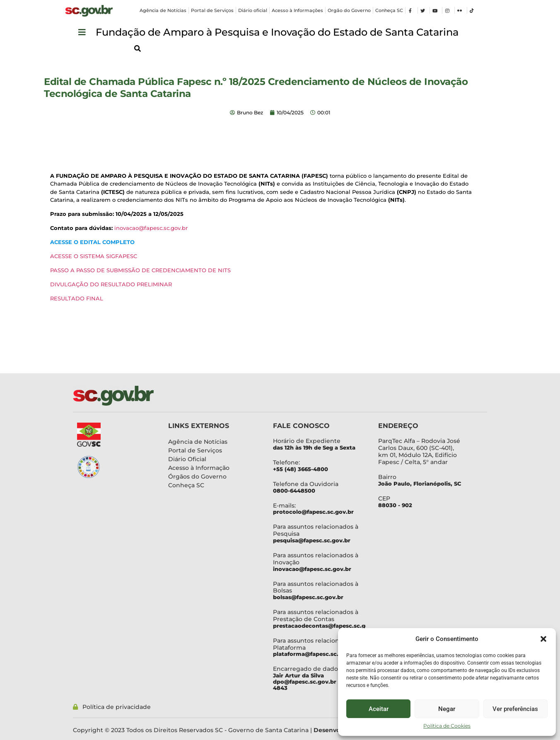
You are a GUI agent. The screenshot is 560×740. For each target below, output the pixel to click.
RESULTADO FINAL (77, 298)
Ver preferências (515, 709)
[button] (543, 639)
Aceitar (379, 709)
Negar (447, 709)
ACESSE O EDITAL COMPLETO (93, 242)
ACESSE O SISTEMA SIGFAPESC (94, 256)
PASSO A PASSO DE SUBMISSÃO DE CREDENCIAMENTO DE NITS (140, 270)
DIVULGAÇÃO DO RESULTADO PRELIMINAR (111, 284)
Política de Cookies (447, 726)
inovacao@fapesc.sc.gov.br (151, 228)
